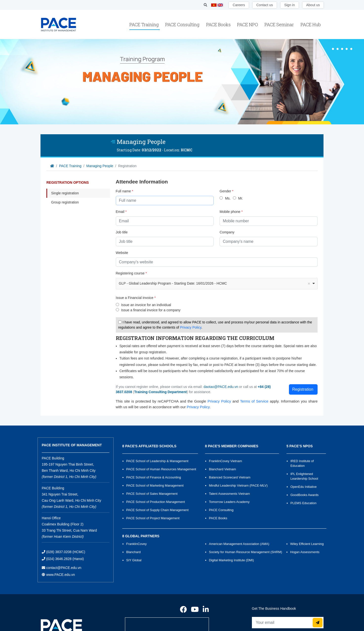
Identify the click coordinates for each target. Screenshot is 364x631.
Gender (226, 191)
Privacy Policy (191, 327)
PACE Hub (311, 24)
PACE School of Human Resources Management (161, 469)
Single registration (65, 193)
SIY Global (134, 560)
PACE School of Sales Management (152, 494)
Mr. (240, 198)
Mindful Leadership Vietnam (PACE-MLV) (238, 485)
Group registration (65, 202)
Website (122, 253)
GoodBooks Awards (304, 495)
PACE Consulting (183, 24)
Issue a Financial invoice (136, 298)
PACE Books (219, 24)
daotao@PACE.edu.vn (221, 387)
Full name (125, 191)
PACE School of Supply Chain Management (157, 510)
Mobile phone (231, 212)
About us (313, 5)
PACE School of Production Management (156, 502)
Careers (239, 5)
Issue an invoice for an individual (146, 305)
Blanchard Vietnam (222, 469)
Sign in (290, 5)
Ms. (228, 198)
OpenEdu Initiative (303, 487)
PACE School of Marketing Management (155, 485)
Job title (122, 232)
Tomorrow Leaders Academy (229, 502)
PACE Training (145, 24)
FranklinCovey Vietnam (225, 461)
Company (227, 232)
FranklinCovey (136, 544)
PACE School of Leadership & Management (157, 461)
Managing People (100, 166)
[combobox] (217, 284)
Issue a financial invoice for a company (151, 310)
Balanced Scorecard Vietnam (230, 477)
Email (121, 212)
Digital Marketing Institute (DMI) (231, 560)
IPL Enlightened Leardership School (304, 476)
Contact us (265, 5)
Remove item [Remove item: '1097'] (309, 284)
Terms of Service (254, 401)
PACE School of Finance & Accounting (154, 477)
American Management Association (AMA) (239, 544)
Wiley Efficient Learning (307, 544)
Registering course (131, 273)
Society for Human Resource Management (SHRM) (245, 552)
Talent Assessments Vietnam (229, 494)
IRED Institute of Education (302, 463)
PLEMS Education (303, 503)
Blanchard (133, 552)
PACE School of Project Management (153, 518)
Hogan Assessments (305, 552)
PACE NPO (248, 24)
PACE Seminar (280, 24)
